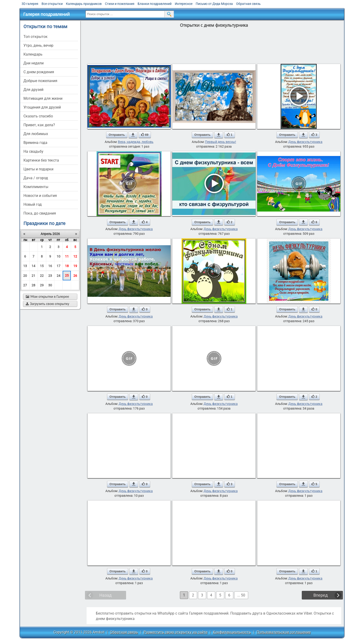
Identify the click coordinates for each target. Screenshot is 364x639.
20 (25, 276)
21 (33, 276)
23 (50, 276)
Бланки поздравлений (155, 4)
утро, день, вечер (38, 45)
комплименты (36, 187)
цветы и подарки (38, 169)
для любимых (36, 134)
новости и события (40, 196)
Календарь (33, 54)
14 (33, 266)
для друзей (33, 90)
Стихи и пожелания (120, 4)
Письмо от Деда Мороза (214, 4)
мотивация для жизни (43, 98)
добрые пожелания (40, 81)
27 (25, 285)
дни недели (34, 63)
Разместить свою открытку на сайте (175, 632)
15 (42, 266)
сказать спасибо (38, 116)
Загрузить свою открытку (47, 304)
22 (42, 276)
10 (58, 256)
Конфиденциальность (232, 632)
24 (58, 276)
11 (67, 256)
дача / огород (36, 178)
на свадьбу (33, 151)
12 (75, 256)
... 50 (241, 595)
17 (58, 266)
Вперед (321, 595)
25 (67, 275)
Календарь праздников (84, 4)
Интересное (184, 4)
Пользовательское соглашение (284, 632)
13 (25, 266)
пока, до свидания (40, 213)
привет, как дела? (39, 125)
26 (75, 276)
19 (75, 266)
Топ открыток (36, 37)
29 (42, 285)
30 (50, 285)
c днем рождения (39, 72)
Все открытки (52, 4)
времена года (35, 143)
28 (33, 285)
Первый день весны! (221, 142)
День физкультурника (305, 142)
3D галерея (30, 4)
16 (50, 266)
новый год (33, 204)
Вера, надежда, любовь (136, 142)
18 (67, 266)
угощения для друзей (42, 107)
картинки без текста (41, 160)
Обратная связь (248, 4)
